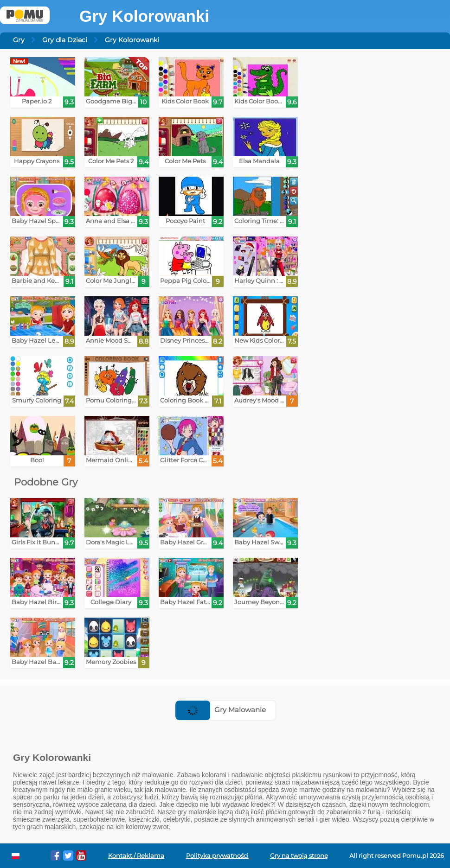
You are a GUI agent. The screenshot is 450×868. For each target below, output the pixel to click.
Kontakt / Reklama (136, 856)
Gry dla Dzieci (65, 40)
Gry (19, 40)
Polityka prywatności (217, 856)
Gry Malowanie (221, 710)
